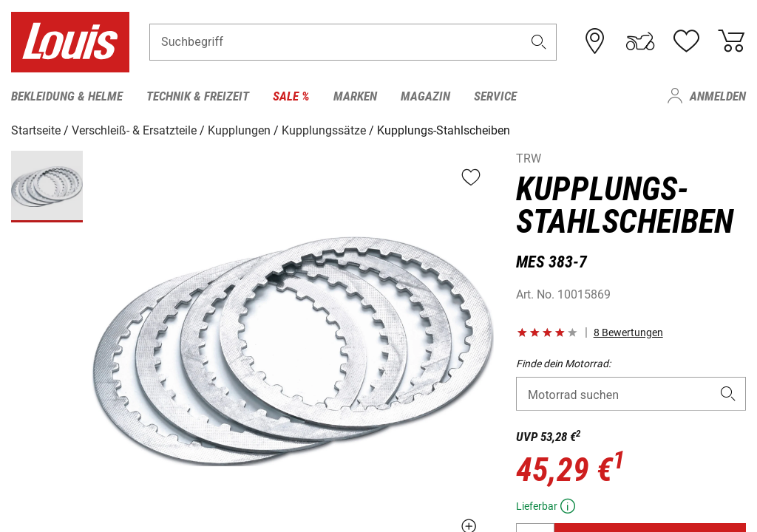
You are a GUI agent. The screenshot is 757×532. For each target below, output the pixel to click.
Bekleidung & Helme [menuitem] (67, 96)
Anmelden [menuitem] (718, 96)
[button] (539, 42)
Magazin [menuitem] (425, 96)
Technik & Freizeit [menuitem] (198, 96)
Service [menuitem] (495, 96)
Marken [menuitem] (355, 96)
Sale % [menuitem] (291, 96)
